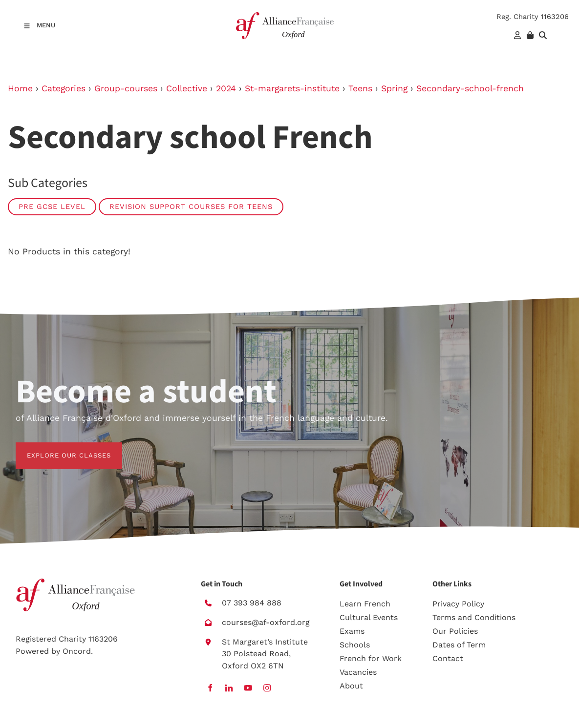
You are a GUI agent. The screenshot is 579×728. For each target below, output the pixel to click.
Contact (448, 658)
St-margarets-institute (292, 88)
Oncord (77, 651)
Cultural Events (369, 617)
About (351, 686)
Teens (360, 88)
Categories (64, 88)
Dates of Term (459, 645)
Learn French (365, 604)
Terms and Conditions (474, 617)
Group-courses (126, 88)
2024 (226, 88)
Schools (355, 645)
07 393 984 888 (252, 603)
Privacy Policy (458, 604)
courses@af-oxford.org (266, 622)
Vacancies (358, 672)
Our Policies (455, 631)
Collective (187, 88)
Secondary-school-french (470, 88)
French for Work (371, 658)
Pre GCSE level (52, 207)
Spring (394, 88)
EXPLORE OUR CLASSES (58, 448)
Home (20, 88)
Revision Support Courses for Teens (191, 207)
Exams (352, 631)
